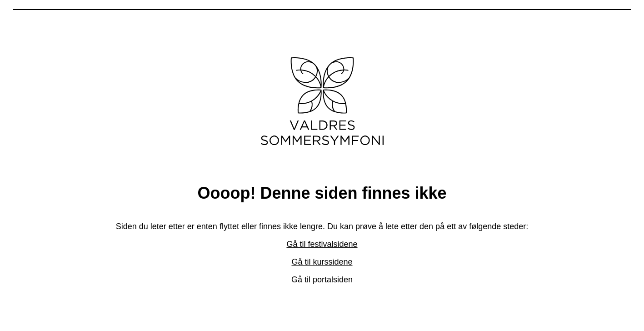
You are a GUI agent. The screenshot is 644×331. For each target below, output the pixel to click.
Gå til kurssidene (322, 262)
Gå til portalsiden (322, 280)
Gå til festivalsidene (322, 244)
